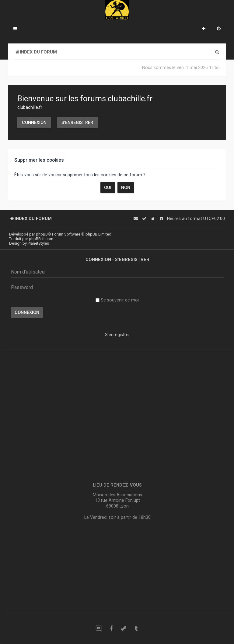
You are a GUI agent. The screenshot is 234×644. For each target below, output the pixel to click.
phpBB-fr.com (41, 239)
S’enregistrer (77, 122)
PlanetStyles (38, 243)
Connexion (34, 122)
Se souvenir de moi (117, 300)
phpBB (42, 234)
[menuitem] (219, 29)
